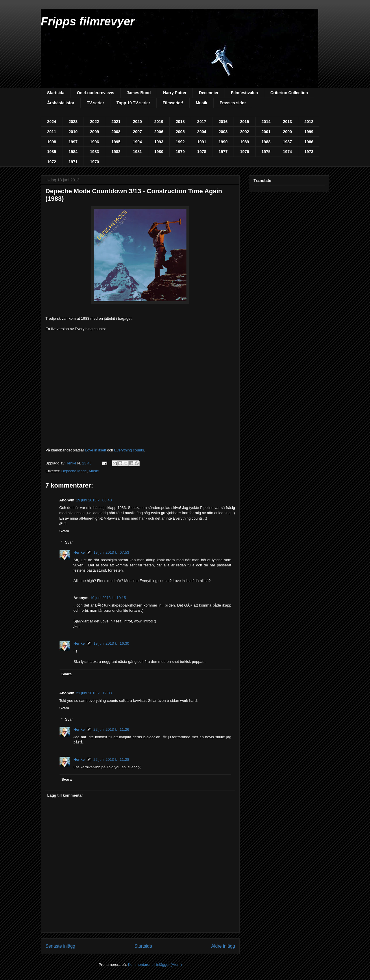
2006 (159, 132)
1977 (223, 152)
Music (94, 471)
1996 (94, 142)
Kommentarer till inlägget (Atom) (155, 965)
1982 (116, 152)
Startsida (56, 93)
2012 (309, 122)
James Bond (139, 93)
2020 (137, 122)
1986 (309, 142)
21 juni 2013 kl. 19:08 (94, 693)
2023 (73, 122)
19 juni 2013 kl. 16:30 (111, 643)
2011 (52, 132)
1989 (244, 142)
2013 (287, 122)
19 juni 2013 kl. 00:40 (94, 500)
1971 (73, 162)
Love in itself (96, 450)
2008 (116, 132)
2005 (180, 132)
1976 (244, 152)
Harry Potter (175, 93)
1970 (94, 162)
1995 (116, 142)
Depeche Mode (74, 471)
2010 (73, 132)
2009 (94, 132)
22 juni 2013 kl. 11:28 (111, 759)
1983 (94, 152)
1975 (266, 152)
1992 (180, 142)
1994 (137, 142)
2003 (223, 132)
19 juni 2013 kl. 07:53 (111, 552)
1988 (266, 142)
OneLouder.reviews (96, 93)
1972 (52, 162)
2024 (52, 122)
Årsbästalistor (61, 103)
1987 (287, 142)
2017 (202, 122)
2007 (137, 132)
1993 (159, 142)
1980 (159, 152)
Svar (69, 542)
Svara (64, 531)
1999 (309, 132)
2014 (266, 122)
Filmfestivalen (244, 93)
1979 (180, 152)
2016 (223, 122)
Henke (79, 552)
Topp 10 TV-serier (133, 103)
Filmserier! (173, 103)
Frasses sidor (233, 103)
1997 (73, 142)
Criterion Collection (289, 93)
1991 (202, 142)
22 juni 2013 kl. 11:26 (111, 729)
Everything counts (129, 450)
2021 (116, 122)
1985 (52, 152)
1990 (223, 142)
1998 (52, 142)
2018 (180, 122)
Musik (201, 103)
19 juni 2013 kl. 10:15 (108, 598)
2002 (244, 132)
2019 (159, 122)
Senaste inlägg (60, 946)
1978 (202, 152)
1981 (137, 152)
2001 (266, 132)
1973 (309, 152)
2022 (94, 122)
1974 (287, 152)
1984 (73, 152)
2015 (244, 122)
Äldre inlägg (223, 946)
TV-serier (95, 103)
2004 (202, 132)
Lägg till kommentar (65, 795)
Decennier (209, 93)
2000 (287, 132)
